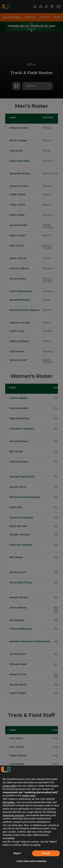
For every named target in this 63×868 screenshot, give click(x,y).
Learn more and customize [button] (32, 861)
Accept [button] (46, 853)
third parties (9, 802)
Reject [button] (17, 853)
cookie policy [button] (29, 796)
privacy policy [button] (10, 786)
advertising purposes (14, 815)
